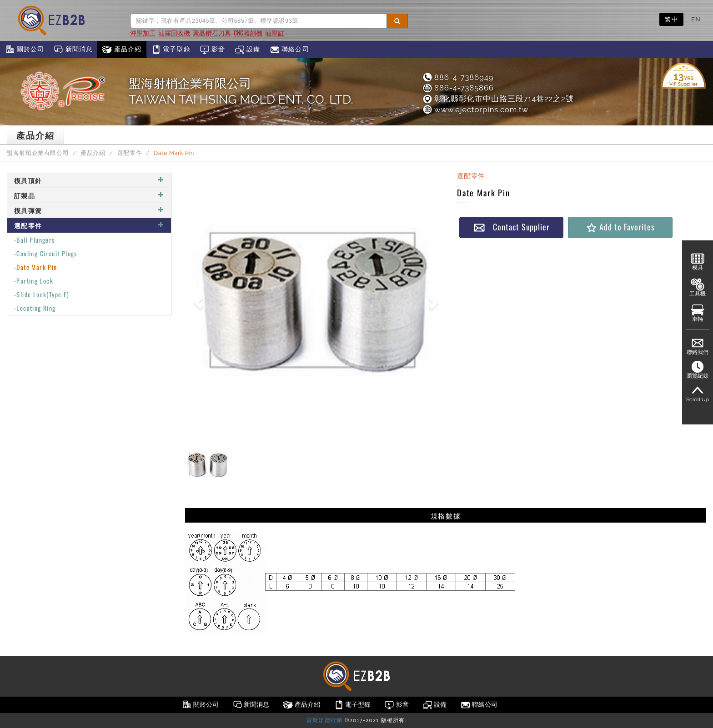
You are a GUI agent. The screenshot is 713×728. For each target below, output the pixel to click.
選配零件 (130, 153)
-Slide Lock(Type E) (42, 294)
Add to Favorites (620, 227)
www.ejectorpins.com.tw (475, 110)
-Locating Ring (35, 308)
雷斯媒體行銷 (324, 720)
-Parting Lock (34, 281)
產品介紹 (122, 50)
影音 (213, 50)
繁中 (671, 19)
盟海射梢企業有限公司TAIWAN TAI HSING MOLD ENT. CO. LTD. (241, 91)
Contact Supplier (512, 227)
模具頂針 (89, 180)
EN (696, 19)
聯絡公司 (289, 50)
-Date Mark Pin (36, 267)
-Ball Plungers (35, 240)
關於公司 (24, 50)
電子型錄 (171, 50)
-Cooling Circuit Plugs (46, 253)
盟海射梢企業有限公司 (38, 153)
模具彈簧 (89, 210)
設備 (248, 50)
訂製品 (89, 195)
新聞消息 (73, 50)
